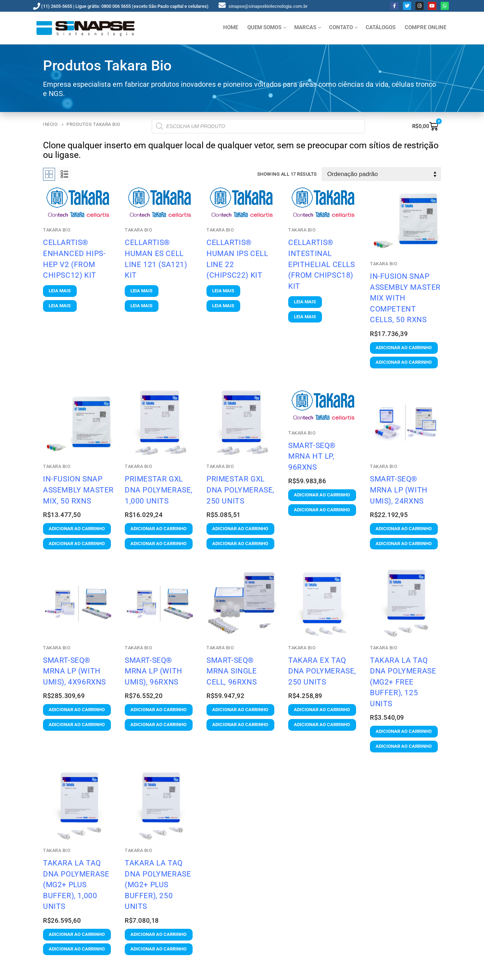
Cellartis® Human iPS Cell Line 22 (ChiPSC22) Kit (237, 259)
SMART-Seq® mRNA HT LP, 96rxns (312, 456)
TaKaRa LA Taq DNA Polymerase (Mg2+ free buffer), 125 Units (403, 682)
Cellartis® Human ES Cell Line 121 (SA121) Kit (156, 259)
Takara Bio (220, 230)
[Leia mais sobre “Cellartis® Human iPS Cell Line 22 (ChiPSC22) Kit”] (223, 291)
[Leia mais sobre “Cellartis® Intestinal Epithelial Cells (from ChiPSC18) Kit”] (305, 302)
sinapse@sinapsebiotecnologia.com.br (268, 6)
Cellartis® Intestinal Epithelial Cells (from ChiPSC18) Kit (322, 264)
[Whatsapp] (445, 6)
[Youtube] (432, 6)
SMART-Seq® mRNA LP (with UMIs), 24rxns (399, 490)
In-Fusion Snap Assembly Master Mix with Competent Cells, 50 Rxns (405, 298)
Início (50, 124)
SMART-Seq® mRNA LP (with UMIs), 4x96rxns (74, 671)
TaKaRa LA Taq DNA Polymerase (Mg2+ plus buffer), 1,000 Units (76, 885)
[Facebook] (394, 6)
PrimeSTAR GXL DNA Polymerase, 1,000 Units (159, 490)
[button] (404, 348)
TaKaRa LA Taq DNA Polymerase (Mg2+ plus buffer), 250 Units (158, 885)
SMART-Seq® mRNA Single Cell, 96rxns (232, 671)
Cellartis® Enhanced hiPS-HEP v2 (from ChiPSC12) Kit (74, 259)
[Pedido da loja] (381, 174)
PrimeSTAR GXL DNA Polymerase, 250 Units (240, 490)
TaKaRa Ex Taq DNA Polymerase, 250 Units (322, 671)
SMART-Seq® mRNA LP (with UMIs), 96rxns (154, 671)
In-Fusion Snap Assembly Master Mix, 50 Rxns (78, 490)
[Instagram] (420, 6)
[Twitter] (407, 6)
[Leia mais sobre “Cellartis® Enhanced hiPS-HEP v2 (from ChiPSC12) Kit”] (60, 291)
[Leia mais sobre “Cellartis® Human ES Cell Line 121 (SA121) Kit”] (142, 291)
